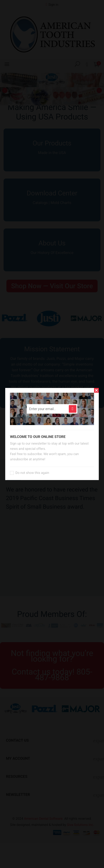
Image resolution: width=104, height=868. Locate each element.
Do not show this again (32, 473)
